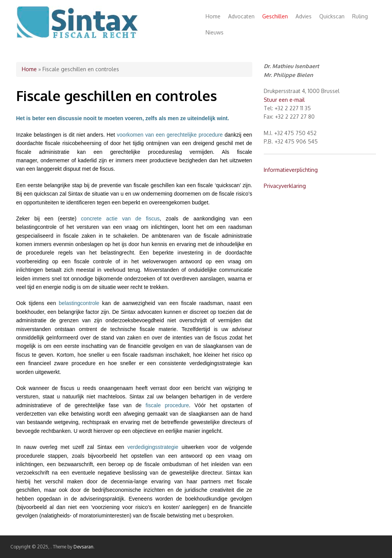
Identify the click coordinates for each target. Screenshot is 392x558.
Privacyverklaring (285, 186)
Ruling (360, 16)
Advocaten (241, 16)
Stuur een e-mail (284, 100)
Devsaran (83, 547)
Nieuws (215, 32)
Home (213, 16)
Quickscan (332, 16)
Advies (304, 16)
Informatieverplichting (291, 170)
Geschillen (275, 16)
